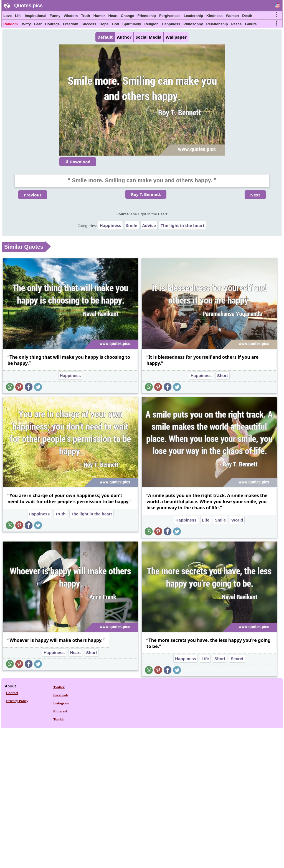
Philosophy (193, 24)
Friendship (147, 16)
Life (18, 16)
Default (105, 37)
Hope (104, 24)
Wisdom (71, 16)
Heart (113, 16)
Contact (12, 693)
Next (255, 195)
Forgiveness (170, 16)
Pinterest (60, 711)
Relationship (217, 24)
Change (128, 16)
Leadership (193, 16)
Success (89, 24)
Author (124, 37)
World (237, 520)
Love (7, 16)
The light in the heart (182, 225)
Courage (52, 24)
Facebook (61, 695)
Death (247, 16)
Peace (237, 24)
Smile (132, 225)
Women (232, 16)
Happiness (171, 24)
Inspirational (35, 16)
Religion (151, 24)
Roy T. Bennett (146, 194)
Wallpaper (176, 37)
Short (223, 376)
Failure (251, 24)
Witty (26, 24)
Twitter (59, 687)
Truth (86, 16)
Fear (38, 24)
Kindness (215, 16)
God (115, 24)
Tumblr (59, 719)
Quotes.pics (28, 6)
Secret (237, 659)
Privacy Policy (17, 701)
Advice (149, 225)
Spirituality (132, 24)
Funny (55, 16)
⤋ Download (78, 162)
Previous (33, 195)
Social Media (149, 37)
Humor (99, 16)
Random (11, 24)
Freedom (71, 24)
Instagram (61, 703)
